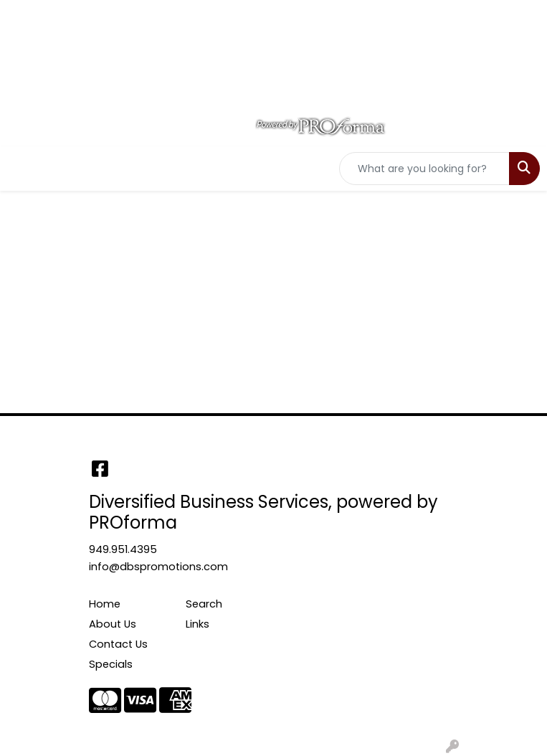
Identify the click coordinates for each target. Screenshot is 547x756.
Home (105, 604)
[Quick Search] (424, 169)
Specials (111, 664)
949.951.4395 (123, 549)
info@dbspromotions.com (158, 567)
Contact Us (118, 644)
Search (204, 604)
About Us (113, 624)
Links (198, 624)
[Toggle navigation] (22, 169)
